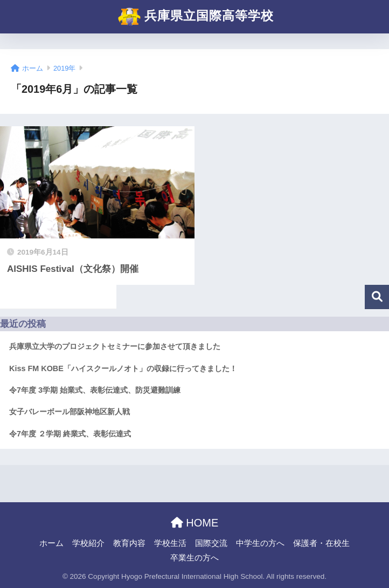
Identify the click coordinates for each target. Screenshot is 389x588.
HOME (195, 523)
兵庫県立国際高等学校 (196, 17)
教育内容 (129, 543)
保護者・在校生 (321, 543)
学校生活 (170, 543)
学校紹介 (88, 543)
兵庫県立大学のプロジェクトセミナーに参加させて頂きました (115, 346)
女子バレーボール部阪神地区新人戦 (70, 412)
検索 (377, 297)
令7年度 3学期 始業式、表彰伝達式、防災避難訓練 (95, 390)
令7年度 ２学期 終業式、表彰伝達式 (70, 434)
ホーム (51, 543)
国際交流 (211, 543)
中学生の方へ (260, 543)
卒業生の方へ (194, 558)
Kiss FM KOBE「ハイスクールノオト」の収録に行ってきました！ (123, 368)
